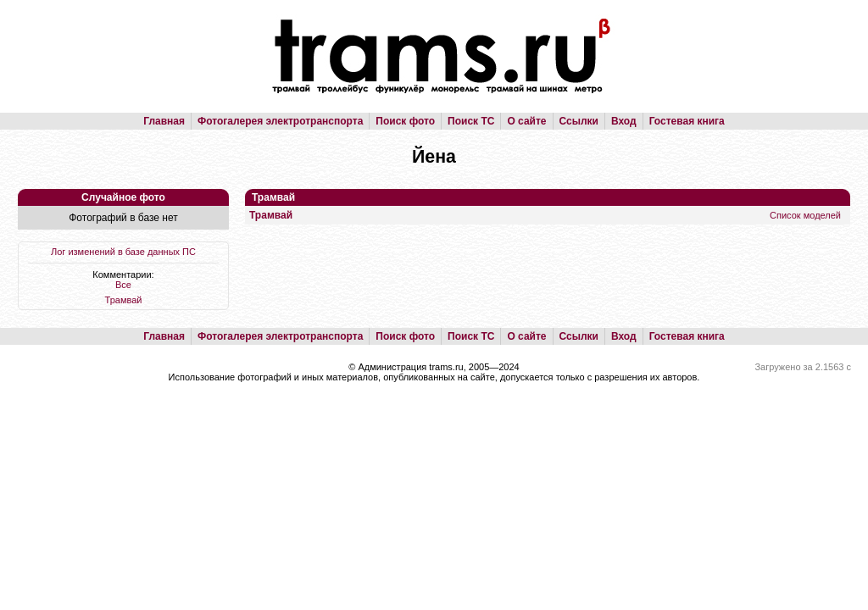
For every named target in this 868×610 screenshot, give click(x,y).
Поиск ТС (471, 121)
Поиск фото (405, 121)
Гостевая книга (687, 121)
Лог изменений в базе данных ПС (123, 252)
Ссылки (579, 121)
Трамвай (124, 300)
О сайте (526, 121)
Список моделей (805, 215)
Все (123, 285)
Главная (164, 121)
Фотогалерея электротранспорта (280, 121)
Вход (624, 121)
